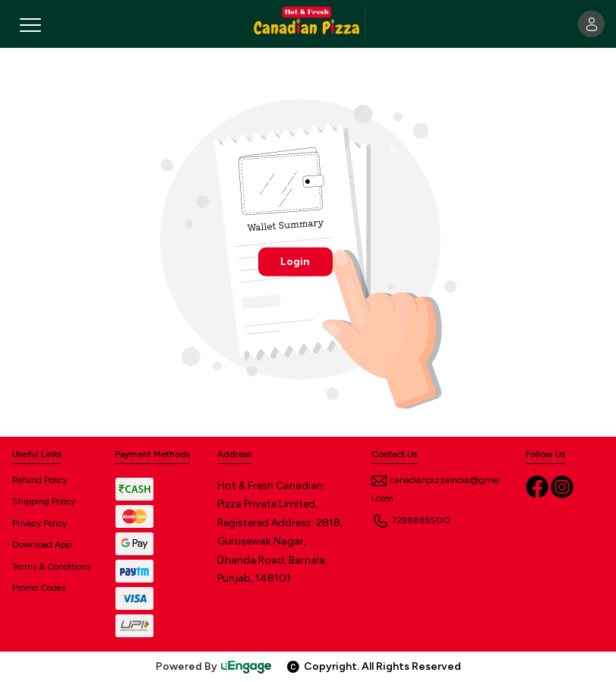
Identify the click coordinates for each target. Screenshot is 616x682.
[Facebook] (538, 486)
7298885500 (411, 520)
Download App (42, 545)
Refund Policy (40, 480)
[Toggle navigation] (38, 24)
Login (295, 261)
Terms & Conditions (51, 567)
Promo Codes (39, 588)
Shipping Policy (44, 501)
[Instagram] (562, 486)
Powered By (214, 666)
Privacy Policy (39, 523)
